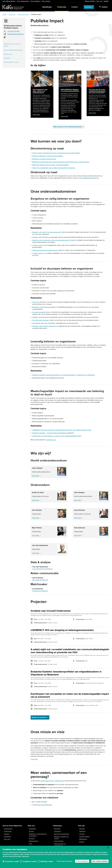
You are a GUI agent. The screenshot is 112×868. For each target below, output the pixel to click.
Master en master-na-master (62, 837)
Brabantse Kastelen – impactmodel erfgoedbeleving (50, 433)
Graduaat (57, 831)
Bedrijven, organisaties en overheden (38, 835)
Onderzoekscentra (23, 14)
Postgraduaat (59, 841)
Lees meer (36, 476)
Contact (75, 7)
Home (4, 14)
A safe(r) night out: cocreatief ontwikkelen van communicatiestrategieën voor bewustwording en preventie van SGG (70, 651)
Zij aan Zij (36, 302)
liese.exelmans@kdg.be (40, 580)
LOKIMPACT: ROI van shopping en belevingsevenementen (62, 630)
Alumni (31, 831)
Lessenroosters (85, 836)
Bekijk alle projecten (40, 717)
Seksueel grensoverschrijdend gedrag (45, 250)
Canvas (82, 834)
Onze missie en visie (11, 62)
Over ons (99, 1)
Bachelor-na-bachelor (62, 834)
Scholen (32, 838)
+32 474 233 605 (13, 31)
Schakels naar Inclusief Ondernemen (51, 611)
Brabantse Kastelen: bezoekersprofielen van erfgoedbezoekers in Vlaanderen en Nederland (64, 375)
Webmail (82, 831)
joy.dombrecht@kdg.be (40, 591)
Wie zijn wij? (8, 54)
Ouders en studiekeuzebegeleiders (37, 847)
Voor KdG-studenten (9, 1)
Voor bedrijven (35, 1)
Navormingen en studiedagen (60, 845)
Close (108, 854)
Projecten (7, 58)
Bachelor (57, 829)
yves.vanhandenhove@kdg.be (42, 569)
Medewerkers (34, 841)
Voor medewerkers (23, 1)
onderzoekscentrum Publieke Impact (53, 781)
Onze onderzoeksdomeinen (13, 50)
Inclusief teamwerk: (39, 312)
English (106, 1)
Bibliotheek (83, 839)
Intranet (82, 829)
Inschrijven (88, 7)
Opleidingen (47, 7)
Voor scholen (46, 1)
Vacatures (7, 836)
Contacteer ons (51, 440)
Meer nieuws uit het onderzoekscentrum (69, 127)
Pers (31, 844)
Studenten (33, 829)
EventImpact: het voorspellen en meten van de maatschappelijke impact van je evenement (70, 696)
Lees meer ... (26, 862)
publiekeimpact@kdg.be (15, 34)
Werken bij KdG (90, 1)
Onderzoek (62, 7)
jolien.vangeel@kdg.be (44, 805)
